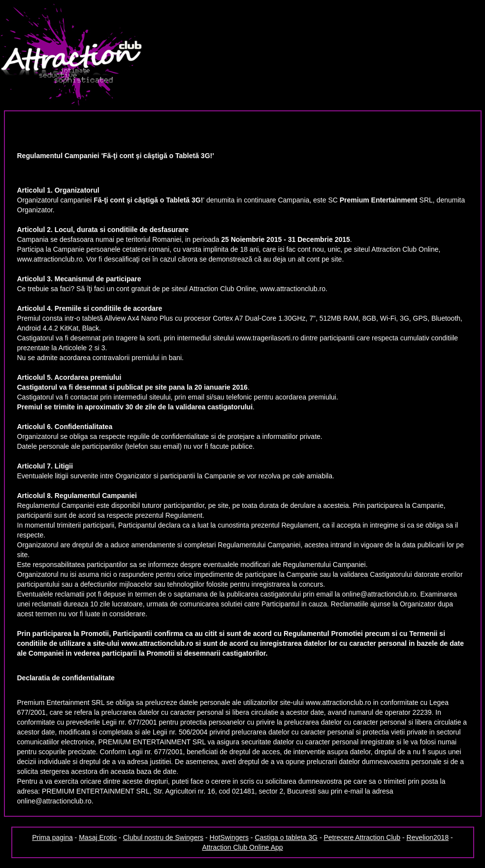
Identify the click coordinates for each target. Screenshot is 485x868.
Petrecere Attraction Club (362, 837)
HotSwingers (229, 837)
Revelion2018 (428, 837)
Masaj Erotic (98, 837)
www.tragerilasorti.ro (268, 338)
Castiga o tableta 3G (286, 837)
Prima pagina (52, 837)
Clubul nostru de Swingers (163, 837)
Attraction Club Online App (242, 847)
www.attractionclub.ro (50, 259)
